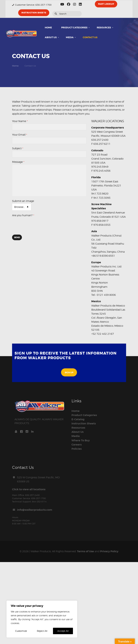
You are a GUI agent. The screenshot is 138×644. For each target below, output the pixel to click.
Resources (78, 428)
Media (76, 436)
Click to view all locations (29, 489)
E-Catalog (78, 419)
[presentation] (37, 226)
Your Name (20, 121)
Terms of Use (85, 551)
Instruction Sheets (84, 424)
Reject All (42, 631)
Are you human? (23, 215)
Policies (77, 449)
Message (18, 162)
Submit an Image (23, 201)
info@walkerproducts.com (35, 510)
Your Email (20, 135)
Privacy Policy (109, 551)
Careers (77, 445)
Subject (18, 148)
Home (15, 66)
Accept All (63, 631)
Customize (21, 631)
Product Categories (84, 415)
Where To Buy (81, 440)
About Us (78, 432)
